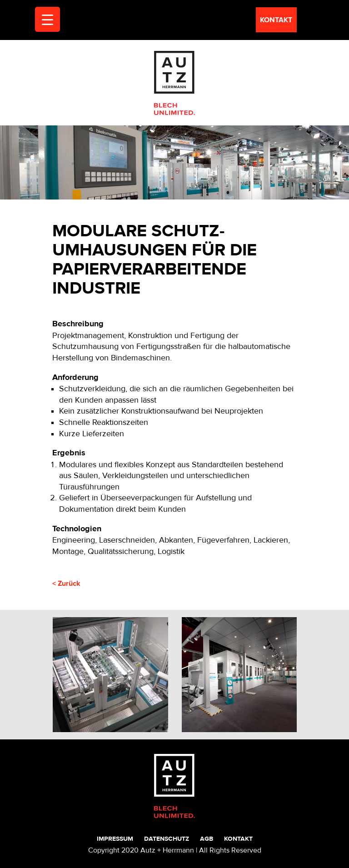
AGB (207, 839)
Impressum (115, 839)
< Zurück (66, 584)
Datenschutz (167, 839)
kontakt (276, 20)
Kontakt (238, 839)
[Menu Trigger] (47, 19)
